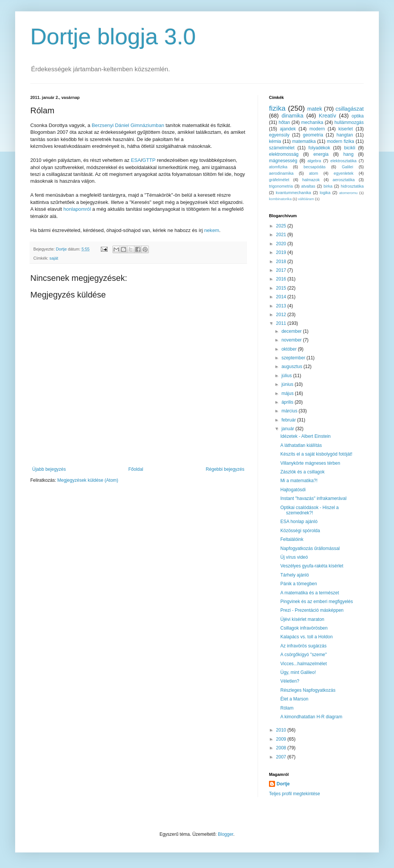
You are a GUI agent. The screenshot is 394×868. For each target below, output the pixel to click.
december (292, 331)
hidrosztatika (352, 186)
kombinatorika (280, 199)
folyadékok (319, 148)
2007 (282, 757)
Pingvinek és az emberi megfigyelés (317, 602)
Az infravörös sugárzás (303, 646)
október (290, 349)
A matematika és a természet (310, 593)
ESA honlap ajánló (299, 522)
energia (321, 154)
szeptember (294, 358)
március (290, 411)
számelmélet (282, 148)
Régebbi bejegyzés (225, 469)
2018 (282, 262)
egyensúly (279, 135)
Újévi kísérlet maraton (302, 619)
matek (315, 109)
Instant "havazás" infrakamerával (313, 498)
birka (328, 186)
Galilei (347, 167)
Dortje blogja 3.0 (113, 37)
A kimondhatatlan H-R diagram (311, 717)
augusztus (292, 367)
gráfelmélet (279, 180)
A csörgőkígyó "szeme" (304, 655)
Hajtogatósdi (293, 490)
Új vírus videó (294, 557)
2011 (282, 323)
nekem (212, 230)
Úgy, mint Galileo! (298, 672)
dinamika (292, 116)
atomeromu (348, 193)
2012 (282, 315)
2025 (282, 226)
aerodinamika (281, 173)
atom (314, 173)
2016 (282, 279)
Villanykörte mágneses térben (310, 463)
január (288, 429)
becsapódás (314, 167)
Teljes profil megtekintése (295, 794)
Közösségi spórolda (300, 531)
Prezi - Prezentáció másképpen (312, 610)
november (292, 340)
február (289, 420)
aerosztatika (344, 180)
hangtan (345, 135)
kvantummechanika (293, 193)
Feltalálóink (292, 539)
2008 (282, 748)
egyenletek (344, 173)
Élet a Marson (294, 699)
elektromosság (284, 154)
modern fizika (341, 141)
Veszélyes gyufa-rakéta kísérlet (312, 566)
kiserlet (346, 129)
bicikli (349, 148)
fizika (277, 108)
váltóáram (306, 199)
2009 (282, 739)
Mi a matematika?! (299, 481)
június (288, 384)
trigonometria (281, 186)
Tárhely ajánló (295, 575)
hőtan (284, 122)
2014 (282, 297)
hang (348, 154)
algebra (314, 161)
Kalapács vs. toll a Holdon (306, 637)
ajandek (288, 129)
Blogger (226, 834)
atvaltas (308, 186)
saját (54, 258)
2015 (282, 288)
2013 (282, 306)
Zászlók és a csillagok (303, 472)
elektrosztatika (343, 161)
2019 (282, 252)
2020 (282, 244)
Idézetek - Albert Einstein (306, 436)
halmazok (311, 180)
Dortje (283, 784)
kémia (275, 141)
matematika (304, 141)
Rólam (287, 708)
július (287, 376)
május (288, 393)
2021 (282, 235)
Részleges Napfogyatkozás (308, 690)
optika (358, 116)
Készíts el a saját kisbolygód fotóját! (316, 454)
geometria (313, 135)
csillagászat (350, 109)
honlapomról (77, 209)
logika (325, 193)
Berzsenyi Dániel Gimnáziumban (128, 125)
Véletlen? (290, 681)
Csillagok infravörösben (304, 628)
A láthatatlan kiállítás (301, 445)
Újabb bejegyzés (49, 469)
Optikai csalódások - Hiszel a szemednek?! (310, 510)
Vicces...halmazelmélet (304, 664)
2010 (282, 730)
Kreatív (328, 116)
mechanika (312, 122)
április (288, 402)
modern (317, 129)
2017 (282, 270)
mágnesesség (283, 161)
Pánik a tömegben (299, 584)
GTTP (149, 160)
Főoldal (136, 469)
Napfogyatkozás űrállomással (310, 548)
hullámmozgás (349, 122)
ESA (136, 160)
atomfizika (278, 167)
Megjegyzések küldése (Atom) (88, 480)
